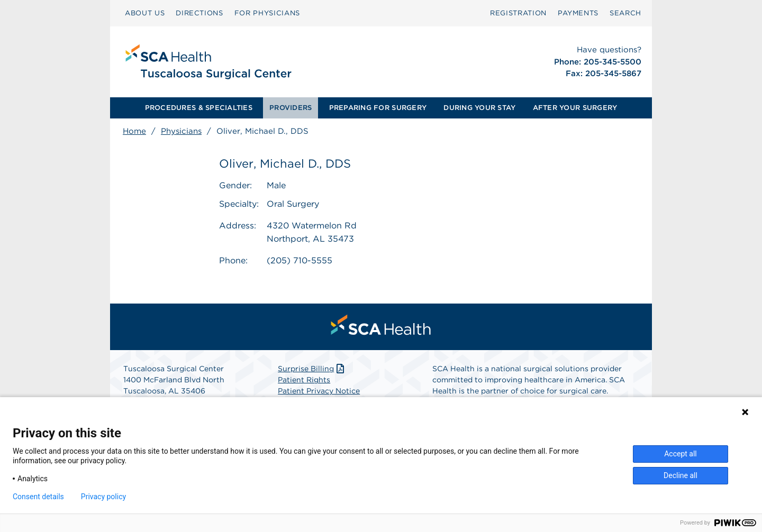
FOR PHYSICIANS (267, 13)
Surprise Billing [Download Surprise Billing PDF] (312, 369)
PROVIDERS (291, 108)
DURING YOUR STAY (479, 108)
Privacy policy (103, 497)
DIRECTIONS (199, 13)
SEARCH (625, 13)
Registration (518, 13)
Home (134, 131)
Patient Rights (304, 380)
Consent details (38, 497)
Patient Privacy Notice (319, 391)
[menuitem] (145, 13)
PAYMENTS (578, 13)
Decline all (681, 475)
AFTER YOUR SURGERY (575, 108)
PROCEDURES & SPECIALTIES (199, 108)
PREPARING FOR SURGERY (378, 108)
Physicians (181, 131)
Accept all (681, 454)
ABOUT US (145, 13)
